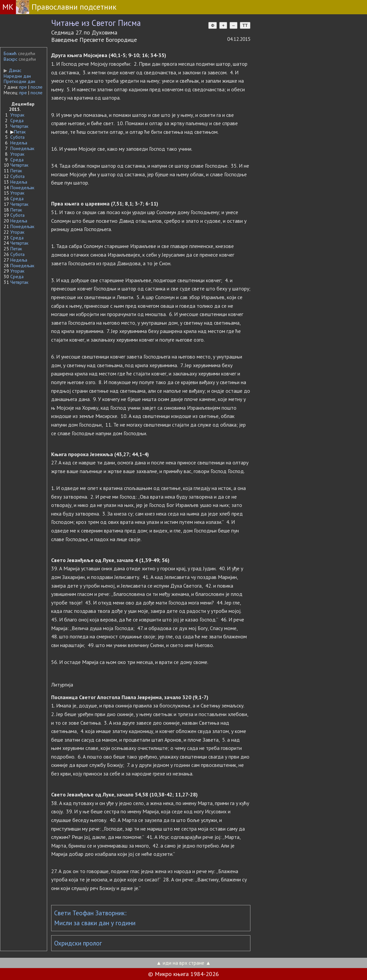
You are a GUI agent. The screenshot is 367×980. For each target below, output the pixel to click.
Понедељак (22, 148)
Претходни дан (19, 81)
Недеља (19, 143)
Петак (20, 132)
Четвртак (19, 126)
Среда (17, 121)
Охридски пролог (78, 943)
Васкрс (10, 59)
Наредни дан (17, 76)
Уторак (17, 115)
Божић (10, 53)
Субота (17, 137)
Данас (12, 70)
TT (245, 25)
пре (23, 87)
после (37, 87)
